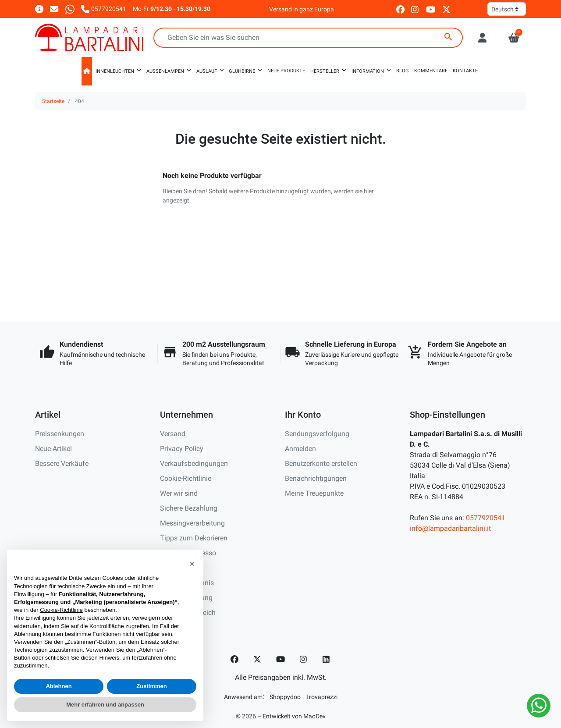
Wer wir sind (179, 493)
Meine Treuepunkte (314, 493)
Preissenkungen (60, 434)
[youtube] (431, 9)
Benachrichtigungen (316, 478)
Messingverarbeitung (192, 523)
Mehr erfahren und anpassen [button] (105, 705)
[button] (514, 38)
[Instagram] (304, 659)
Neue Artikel (53, 449)
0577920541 (486, 518)
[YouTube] (280, 659)
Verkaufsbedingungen (194, 463)
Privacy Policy (182, 449)
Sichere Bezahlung (189, 508)
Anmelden (300, 449)
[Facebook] (234, 659)
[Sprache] (507, 9)
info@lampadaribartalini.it (450, 528)
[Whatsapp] (70, 9)
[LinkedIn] (327, 659)
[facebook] (400, 9)
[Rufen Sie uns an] (104, 9)
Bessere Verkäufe (62, 463)
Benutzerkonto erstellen (321, 463)
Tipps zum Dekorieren (194, 538)
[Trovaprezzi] (322, 697)
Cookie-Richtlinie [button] (61, 610)
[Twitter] (257, 659)
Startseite (53, 101)
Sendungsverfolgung (317, 434)
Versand (173, 434)
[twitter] (446, 9)
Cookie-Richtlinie (186, 478)
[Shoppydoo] (285, 697)
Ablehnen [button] (59, 686)
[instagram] (415, 9)
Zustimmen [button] (151, 686)
